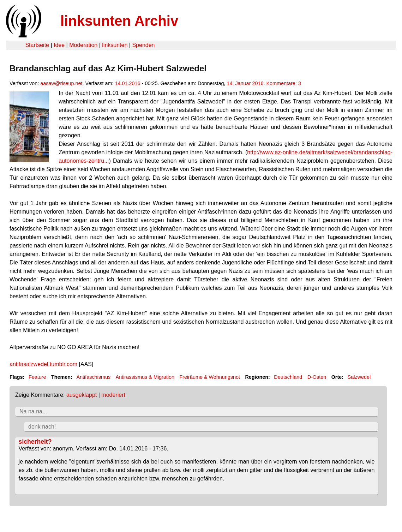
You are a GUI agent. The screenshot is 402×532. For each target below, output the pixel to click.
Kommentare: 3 (283, 83)
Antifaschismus (93, 377)
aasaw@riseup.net (61, 83)
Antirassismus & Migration (145, 377)
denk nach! (42, 427)
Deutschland (288, 377)
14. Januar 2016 (245, 83)
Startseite (37, 45)
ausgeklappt (82, 395)
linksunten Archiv (119, 21)
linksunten (115, 45)
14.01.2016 (128, 83)
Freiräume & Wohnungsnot (210, 377)
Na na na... (33, 411)
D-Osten (317, 377)
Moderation (83, 45)
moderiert (113, 395)
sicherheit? (35, 442)
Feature (37, 377)
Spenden (143, 45)
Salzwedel (359, 377)
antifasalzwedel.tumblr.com (43, 364)
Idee (59, 45)
